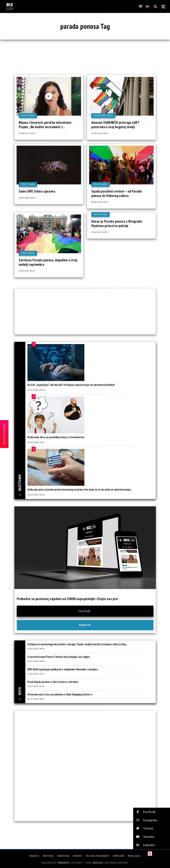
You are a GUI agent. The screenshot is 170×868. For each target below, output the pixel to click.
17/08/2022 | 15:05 (27, 133)
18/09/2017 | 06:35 (100, 202)
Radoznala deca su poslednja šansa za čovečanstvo (56, 437)
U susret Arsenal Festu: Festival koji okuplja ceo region (59, 657)
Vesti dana (28, 116)
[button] (152, 812)
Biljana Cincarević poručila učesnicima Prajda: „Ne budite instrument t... (45, 125)
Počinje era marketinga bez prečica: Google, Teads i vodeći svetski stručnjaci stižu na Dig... (77, 644)
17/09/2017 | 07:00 (100, 232)
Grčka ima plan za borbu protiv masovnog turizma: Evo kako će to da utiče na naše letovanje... (80, 490)
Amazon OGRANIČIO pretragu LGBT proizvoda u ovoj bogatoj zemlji (115, 125)
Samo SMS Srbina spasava (37, 191)
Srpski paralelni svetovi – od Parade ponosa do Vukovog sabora (117, 193)
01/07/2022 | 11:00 (100, 133)
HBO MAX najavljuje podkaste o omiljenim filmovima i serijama (63, 669)
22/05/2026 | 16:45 (36, 699)
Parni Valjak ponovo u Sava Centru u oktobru (53, 682)
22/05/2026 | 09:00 (36, 390)
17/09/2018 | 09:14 (27, 197)
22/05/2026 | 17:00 (36, 686)
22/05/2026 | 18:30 (36, 648)
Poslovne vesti (103, 116)
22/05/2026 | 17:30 (36, 673)
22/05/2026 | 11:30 (36, 442)
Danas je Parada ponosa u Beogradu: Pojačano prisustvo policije (117, 224)
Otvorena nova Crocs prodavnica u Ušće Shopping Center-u (60, 694)
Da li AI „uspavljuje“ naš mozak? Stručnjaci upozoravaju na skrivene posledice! (71, 385)
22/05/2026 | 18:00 (36, 661)
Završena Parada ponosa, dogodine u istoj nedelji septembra (48, 262)
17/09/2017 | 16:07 (27, 271)
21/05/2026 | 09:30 (36, 494)
